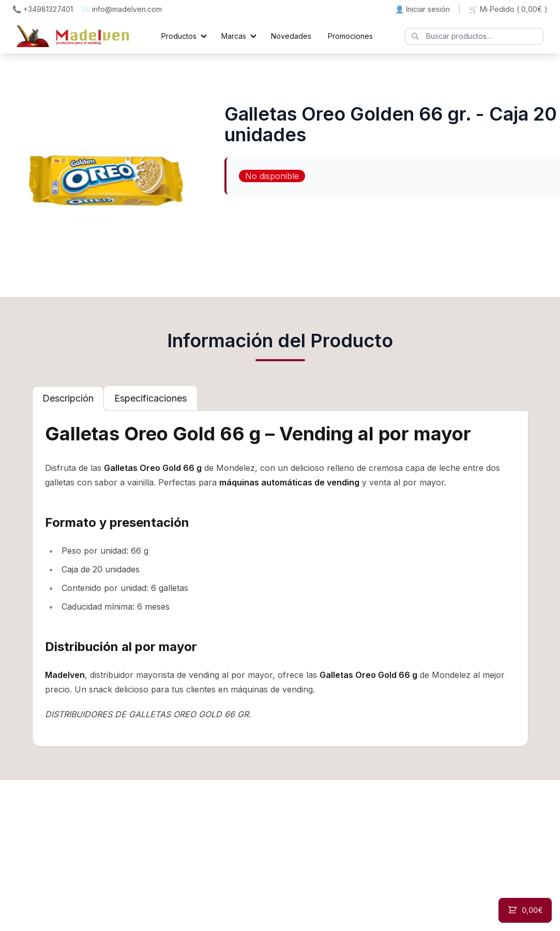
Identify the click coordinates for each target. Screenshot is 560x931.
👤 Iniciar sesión (422, 9)
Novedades (291, 36)
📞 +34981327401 (43, 9)
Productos (179, 36)
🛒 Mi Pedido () (508, 9)
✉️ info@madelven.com (122, 9)
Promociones (350, 36)
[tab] (68, 398)
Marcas (234, 36)
